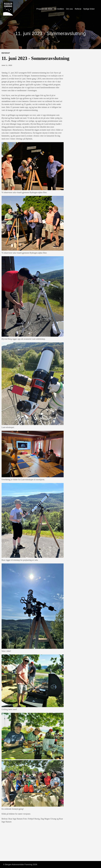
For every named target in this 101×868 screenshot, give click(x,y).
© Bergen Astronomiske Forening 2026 (20, 864)
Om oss (69, 9)
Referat (78, 9)
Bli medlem (59, 9)
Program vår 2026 (44, 9)
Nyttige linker (89, 9)
